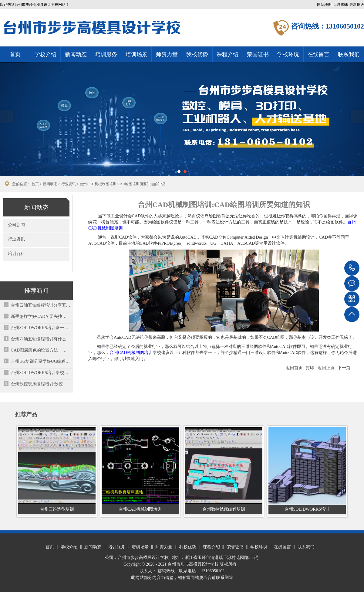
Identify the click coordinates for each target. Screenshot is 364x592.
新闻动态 (76, 54)
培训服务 (106, 54)
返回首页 (294, 368)
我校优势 (197, 54)
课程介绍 (227, 54)
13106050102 (352, 268)
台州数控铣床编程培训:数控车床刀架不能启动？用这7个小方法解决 (41, 384)
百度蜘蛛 (341, 5)
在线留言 (318, 54)
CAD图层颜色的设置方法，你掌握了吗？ (41, 350)
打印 (310, 368)
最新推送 (357, 5)
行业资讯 (69, 184)
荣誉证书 (258, 54)
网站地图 (324, 5)
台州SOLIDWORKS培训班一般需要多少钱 (41, 328)
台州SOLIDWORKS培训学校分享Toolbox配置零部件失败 (41, 373)
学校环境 (288, 54)
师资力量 (167, 54)
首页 (15, 54)
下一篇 (344, 368)
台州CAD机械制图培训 (131, 353)
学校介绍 (45, 54)
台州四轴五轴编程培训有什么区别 (41, 339)
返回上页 (326, 368)
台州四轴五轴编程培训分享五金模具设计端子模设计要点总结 (41, 305)
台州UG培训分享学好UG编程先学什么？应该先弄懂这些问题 (41, 361)
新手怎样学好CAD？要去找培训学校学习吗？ (41, 316)
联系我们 (349, 54)
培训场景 (136, 54)
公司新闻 (16, 225)
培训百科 (16, 254)
